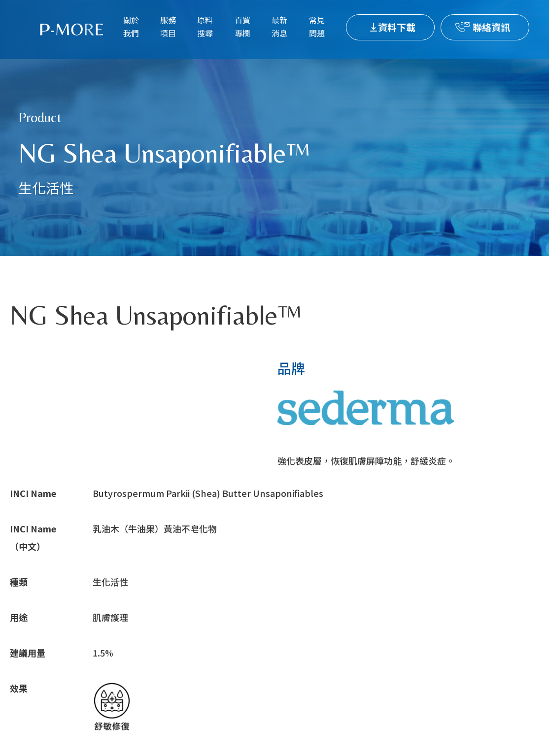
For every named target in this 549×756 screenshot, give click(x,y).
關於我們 (131, 26)
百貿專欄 (242, 26)
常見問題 (317, 26)
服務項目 (168, 26)
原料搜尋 (205, 26)
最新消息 (279, 26)
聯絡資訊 (491, 27)
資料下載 (397, 27)
